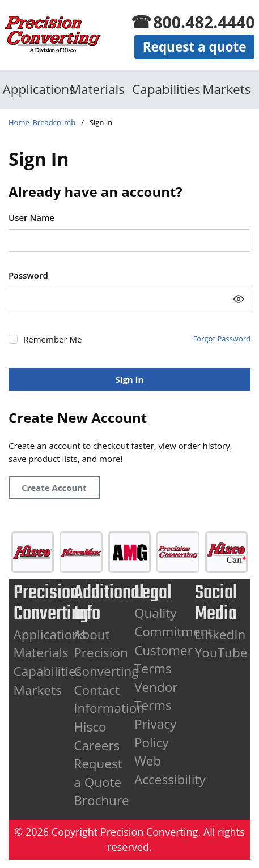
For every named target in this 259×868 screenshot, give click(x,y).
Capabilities (162, 89)
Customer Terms (164, 660)
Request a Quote (98, 773)
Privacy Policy (155, 733)
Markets (226, 89)
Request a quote (195, 47)
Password (28, 275)
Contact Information (109, 699)
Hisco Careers (97, 736)
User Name (31, 217)
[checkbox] (13, 339)
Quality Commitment (173, 622)
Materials (97, 89)
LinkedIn (220, 634)
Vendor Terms (156, 696)
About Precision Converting (106, 653)
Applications (33, 89)
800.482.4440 (204, 22)
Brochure (101, 800)
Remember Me (52, 339)
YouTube (221, 653)
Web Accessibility (170, 770)
